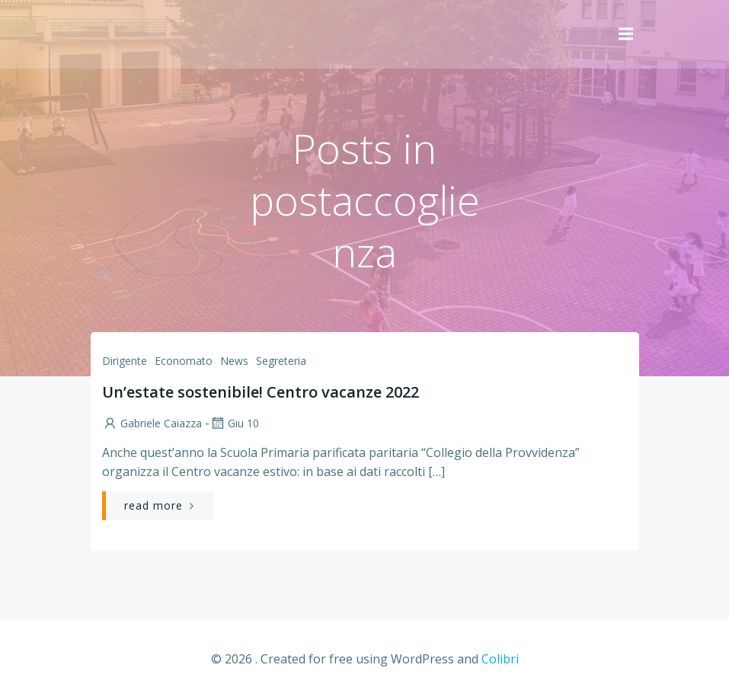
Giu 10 (234, 423)
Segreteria (281, 361)
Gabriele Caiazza (152, 423)
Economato (184, 361)
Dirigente (125, 361)
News (234, 361)
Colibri (500, 659)
